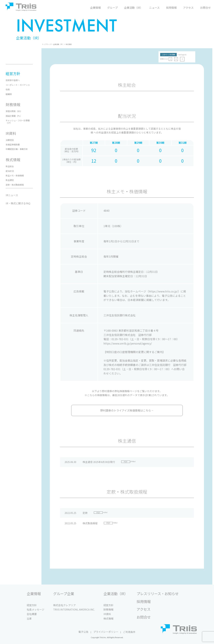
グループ (112, 8)
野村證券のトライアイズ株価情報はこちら (127, 410)
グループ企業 (64, 594)
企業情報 (95, 8)
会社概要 (32, 614)
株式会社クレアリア (64, 605)
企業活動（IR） (133, 8)
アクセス (188, 8)
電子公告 (83, 632)
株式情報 (69, 44)
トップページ (47, 44)
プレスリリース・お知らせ (158, 594)
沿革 (29, 618)
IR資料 (107, 614)
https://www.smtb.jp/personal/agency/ (128, 343)
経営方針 (32, 605)
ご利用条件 (129, 632)
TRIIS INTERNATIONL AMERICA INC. (74, 609)
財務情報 (109, 609)
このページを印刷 (168, 55)
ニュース (154, 8)
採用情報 (171, 8)
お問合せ (205, 8)
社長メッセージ (36, 609)
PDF (126, 462)
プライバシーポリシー (106, 632)
